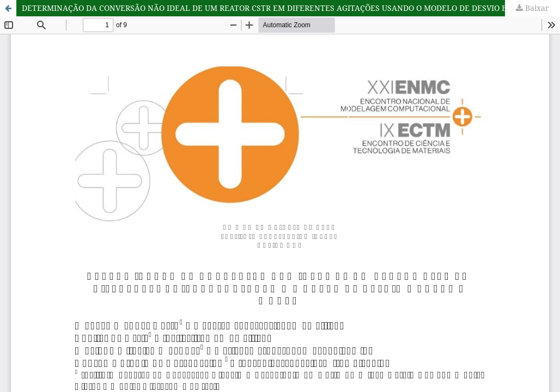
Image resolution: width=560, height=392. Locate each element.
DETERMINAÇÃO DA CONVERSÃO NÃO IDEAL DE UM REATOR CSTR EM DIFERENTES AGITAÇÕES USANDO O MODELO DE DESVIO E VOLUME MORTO (291, 8)
